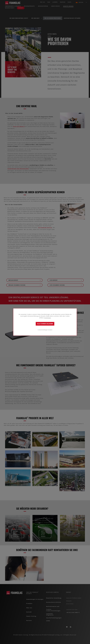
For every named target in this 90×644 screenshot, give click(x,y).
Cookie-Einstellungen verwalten (45, 330)
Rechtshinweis (48, 318)
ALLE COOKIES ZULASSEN (45, 324)
